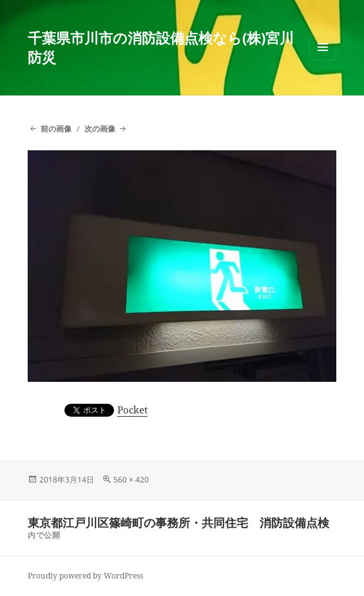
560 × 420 (131, 480)
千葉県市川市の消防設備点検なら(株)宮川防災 (161, 47)
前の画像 (56, 129)
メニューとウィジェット (323, 60)
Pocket (132, 410)
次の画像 (100, 129)
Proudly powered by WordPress (85, 576)
